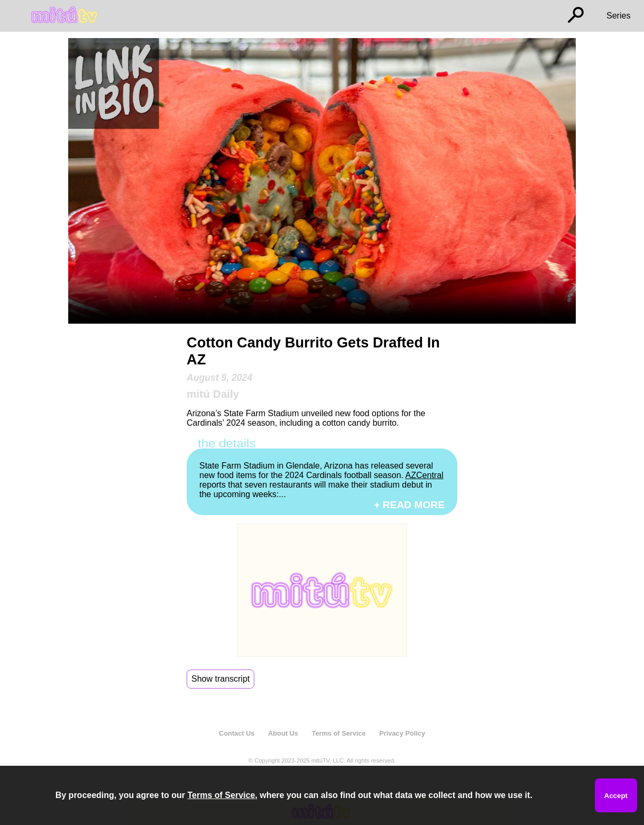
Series (618, 16)
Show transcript (220, 679)
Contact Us (237, 733)
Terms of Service (339, 733)
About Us (283, 733)
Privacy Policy (402, 733)
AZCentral (425, 475)
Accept (616, 796)
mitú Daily (213, 394)
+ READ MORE (409, 505)
